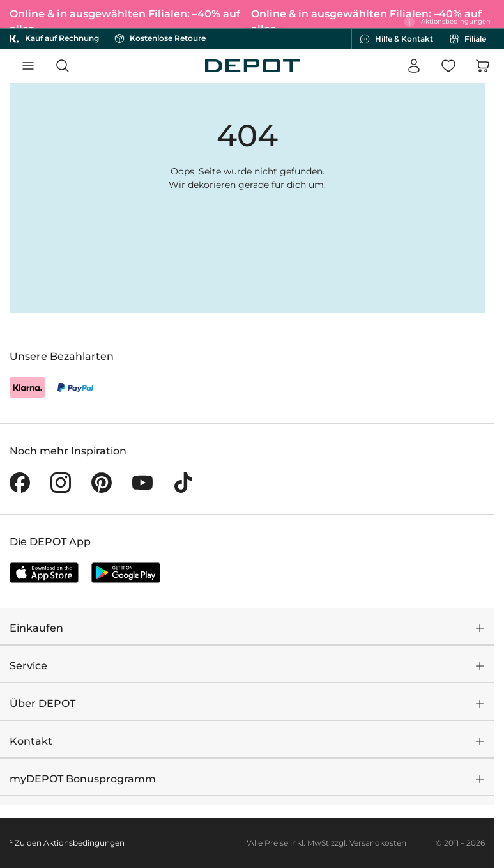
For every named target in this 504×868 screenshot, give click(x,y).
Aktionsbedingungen (84, 843)
